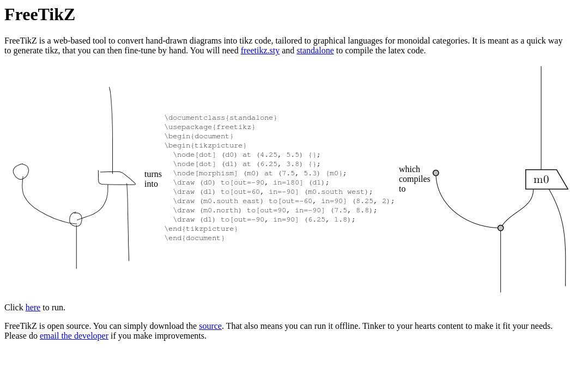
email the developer (74, 336)
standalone (315, 50)
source (210, 326)
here (33, 307)
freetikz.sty (260, 50)
